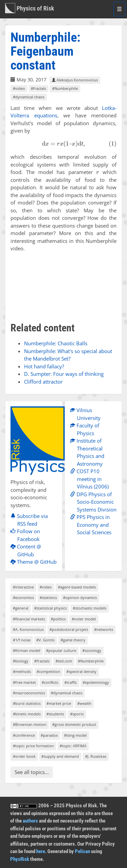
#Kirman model (27, 650)
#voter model (84, 619)
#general (21, 608)
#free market (24, 682)
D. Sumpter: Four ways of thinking (64, 374)
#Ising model (75, 735)
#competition (48, 671)
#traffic (71, 682)
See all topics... (32, 772)
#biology (21, 661)
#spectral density (81, 671)
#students (55, 714)
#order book (24, 756)
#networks (104, 629)
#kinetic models (27, 714)
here (41, 851)
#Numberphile (65, 88)
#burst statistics (27, 703)
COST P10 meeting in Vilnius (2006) (91, 479)
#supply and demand (60, 756)
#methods (22, 671)
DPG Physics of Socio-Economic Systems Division (95, 502)
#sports (77, 714)
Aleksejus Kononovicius (75, 80)
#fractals (38, 88)
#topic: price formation (33, 746)
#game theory (73, 640)
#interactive (23, 587)
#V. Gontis (45, 640)
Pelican (82, 851)
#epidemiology (96, 682)
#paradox (49, 735)
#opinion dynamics (80, 597)
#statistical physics (50, 608)
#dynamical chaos (29, 97)
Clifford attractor (43, 382)
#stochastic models (90, 608)
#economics (23, 597)
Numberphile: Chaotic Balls (56, 343)
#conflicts (50, 682)
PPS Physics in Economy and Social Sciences (92, 525)
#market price (59, 703)
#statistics (48, 597)
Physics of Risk (30, 8)
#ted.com (64, 661)
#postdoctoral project (69, 629)
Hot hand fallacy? (44, 366)
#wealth (84, 703)
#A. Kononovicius (28, 629)
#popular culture (61, 650)
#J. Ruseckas (96, 756)
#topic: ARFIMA (73, 746)
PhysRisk (20, 859)
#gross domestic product (74, 724)
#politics (58, 619)
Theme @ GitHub (35, 562)
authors (30, 821)
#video (19, 88)
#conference (24, 735)
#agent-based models (77, 587)
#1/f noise (22, 640)
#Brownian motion (30, 724)
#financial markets (29, 619)
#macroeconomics (29, 693)
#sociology (92, 650)
